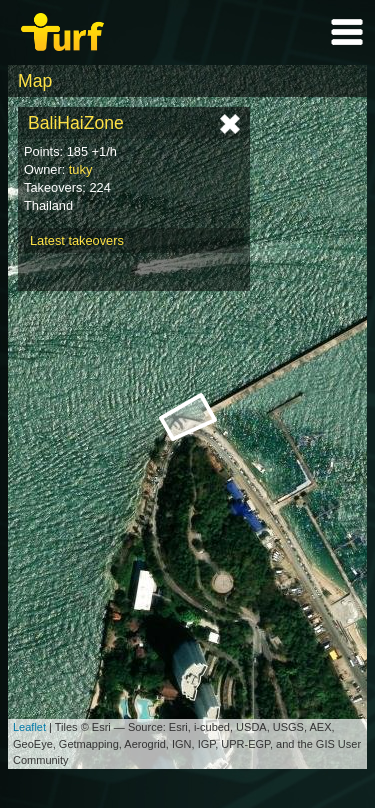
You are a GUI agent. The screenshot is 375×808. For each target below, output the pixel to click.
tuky (80, 169)
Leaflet (29, 727)
